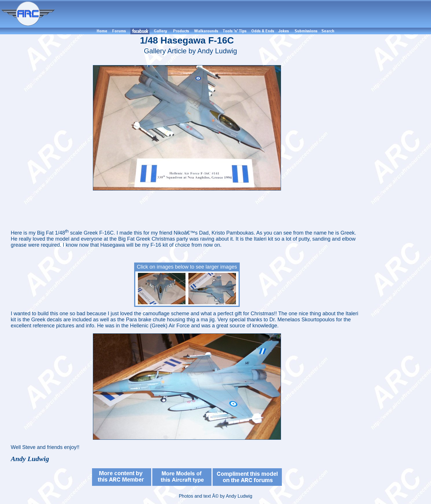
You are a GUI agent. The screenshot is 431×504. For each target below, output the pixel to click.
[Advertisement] (244, 14)
